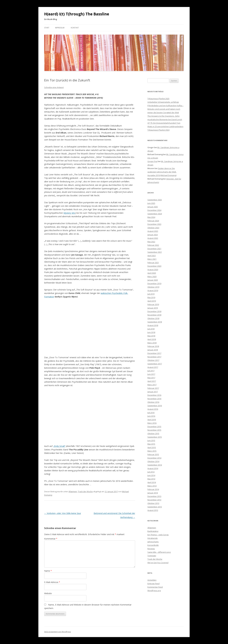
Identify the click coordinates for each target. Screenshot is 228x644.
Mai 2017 (151, 378)
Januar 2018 (153, 350)
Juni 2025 (151, 203)
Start (47, 28)
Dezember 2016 (154, 395)
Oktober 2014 (153, 461)
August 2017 (153, 367)
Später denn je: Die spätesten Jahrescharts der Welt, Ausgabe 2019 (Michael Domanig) (162, 172)
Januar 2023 (153, 235)
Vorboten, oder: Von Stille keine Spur (63, 513)
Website (48, 593)
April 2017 (152, 381)
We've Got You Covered (158, 563)
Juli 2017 (151, 371)
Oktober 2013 (153, 503)
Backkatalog (153, 531)
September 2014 (155, 465)
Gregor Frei (152, 161)
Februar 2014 (153, 489)
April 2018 (152, 339)
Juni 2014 (151, 475)
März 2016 (152, 423)
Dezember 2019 (154, 283)
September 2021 (155, 252)
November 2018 (154, 315)
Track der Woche (85, 492)
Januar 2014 (153, 493)
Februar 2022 (153, 245)
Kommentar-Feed (155, 587)
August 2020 (153, 270)
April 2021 (152, 256)
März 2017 (152, 385)
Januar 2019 (153, 308)
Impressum (60, 28)
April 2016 (152, 420)
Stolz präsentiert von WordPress (58, 632)
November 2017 (154, 357)
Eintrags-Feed (153, 584)
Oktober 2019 (153, 287)
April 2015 (152, 447)
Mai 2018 (151, 336)
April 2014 (152, 482)
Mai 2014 (151, 479)
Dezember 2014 (154, 458)
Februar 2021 (153, 263)
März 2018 (152, 343)
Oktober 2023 (153, 228)
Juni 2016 (151, 416)
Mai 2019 (151, 297)
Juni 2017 (151, 374)
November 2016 (154, 399)
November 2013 (154, 500)
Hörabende (153, 538)
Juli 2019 (151, 294)
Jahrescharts (153, 542)
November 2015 (154, 430)
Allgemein (73, 492)
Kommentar (51, 539)
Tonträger (152, 556)
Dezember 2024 (154, 210)
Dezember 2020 (154, 266)
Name (48, 571)
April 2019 (152, 301)
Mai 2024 (151, 217)
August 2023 (153, 231)
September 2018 (155, 322)
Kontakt (75, 28)
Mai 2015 (151, 444)
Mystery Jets (69, 213)
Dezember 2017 (154, 353)
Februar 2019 (153, 304)
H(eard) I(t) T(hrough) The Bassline (77, 14)
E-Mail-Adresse (52, 582)
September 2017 (155, 364)
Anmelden (152, 580)
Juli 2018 (151, 329)
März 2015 (152, 451)
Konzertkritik (153, 545)
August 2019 (153, 290)
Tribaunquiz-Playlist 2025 (158, 99)
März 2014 (152, 486)
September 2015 (155, 437)
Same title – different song (159, 552)
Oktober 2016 (153, 402)
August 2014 (153, 468)
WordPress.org (154, 591)
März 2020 (152, 276)
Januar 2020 (153, 280)
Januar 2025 (153, 207)
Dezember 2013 (154, 496)
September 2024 (155, 214)
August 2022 (153, 238)
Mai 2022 (151, 242)
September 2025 (155, 200)
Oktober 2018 (153, 318)
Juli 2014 (151, 472)
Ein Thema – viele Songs (158, 535)
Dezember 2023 (154, 224)
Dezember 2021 (154, 249)
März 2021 (152, 259)
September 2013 (155, 507)
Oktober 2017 (153, 360)
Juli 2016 (151, 413)
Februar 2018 (153, 346)
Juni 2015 (151, 440)
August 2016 (153, 409)
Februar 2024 (153, 221)
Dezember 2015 (154, 427)
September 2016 (155, 406)
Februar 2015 (153, 454)
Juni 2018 (151, 332)
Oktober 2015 (153, 434)
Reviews (151, 549)
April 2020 (152, 273)
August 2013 (153, 510)
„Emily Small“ (59, 446)
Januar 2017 (153, 392)
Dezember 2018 (154, 311)
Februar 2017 (153, 388)
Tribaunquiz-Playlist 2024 (158, 130)
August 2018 (153, 325)
